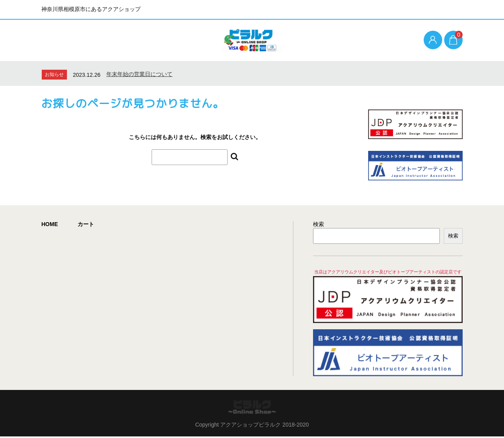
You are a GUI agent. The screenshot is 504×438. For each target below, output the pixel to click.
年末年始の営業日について (139, 75)
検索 (319, 226)
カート (86, 226)
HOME (50, 226)
